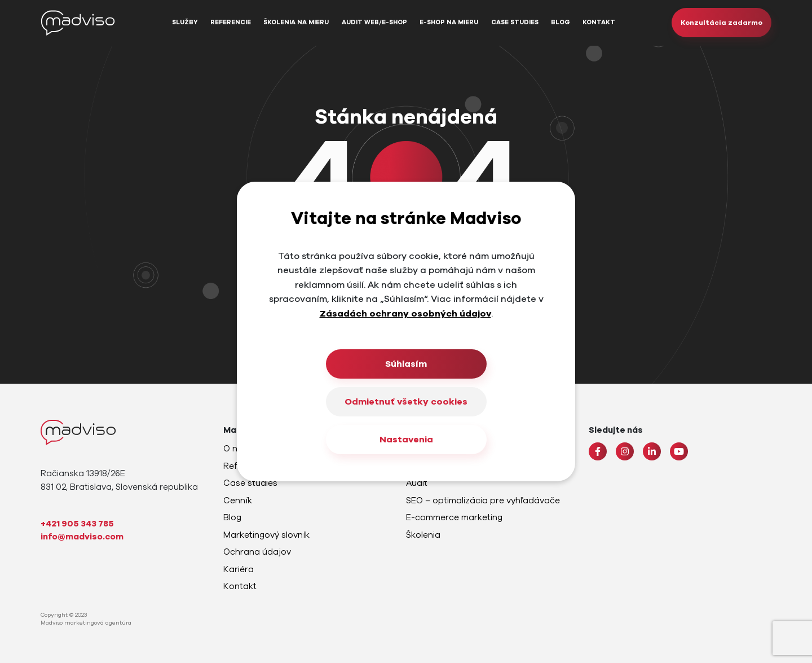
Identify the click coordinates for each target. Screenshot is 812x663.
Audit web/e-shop (374, 22)
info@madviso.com (82, 537)
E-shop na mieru (449, 22)
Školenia (423, 535)
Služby (185, 22)
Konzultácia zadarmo (721, 23)
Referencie (231, 22)
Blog (561, 22)
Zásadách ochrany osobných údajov (405, 314)
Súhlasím (406, 364)
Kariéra (239, 569)
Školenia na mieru (296, 22)
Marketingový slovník (266, 535)
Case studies (515, 22)
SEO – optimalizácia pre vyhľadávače (483, 500)
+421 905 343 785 (77, 524)
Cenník (238, 500)
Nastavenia (406, 440)
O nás (235, 449)
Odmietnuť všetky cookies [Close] (406, 402)
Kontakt (599, 22)
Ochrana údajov (257, 552)
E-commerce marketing (454, 517)
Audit (417, 483)
